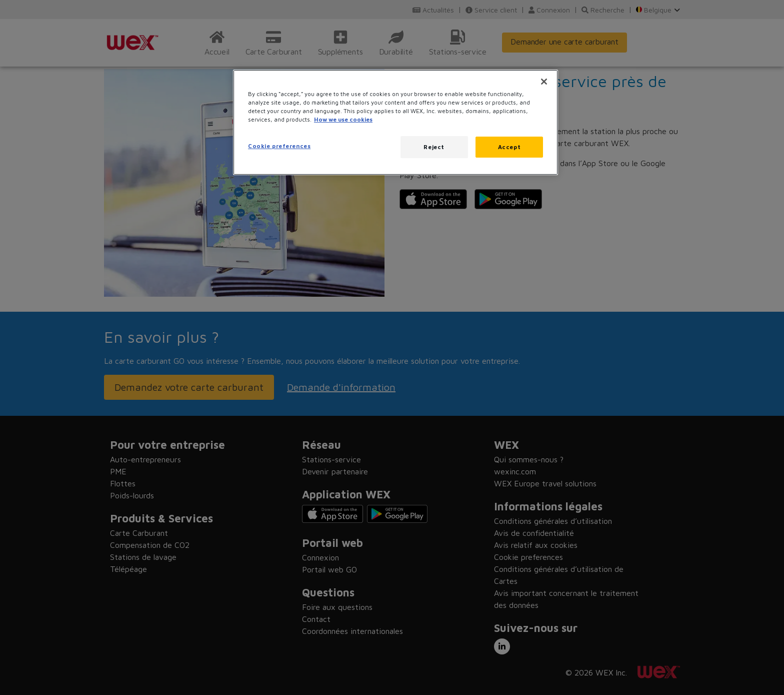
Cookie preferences (279, 146)
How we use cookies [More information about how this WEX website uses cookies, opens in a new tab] (343, 119)
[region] (395, 122)
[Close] (544, 82)
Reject (434, 147)
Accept (509, 147)
